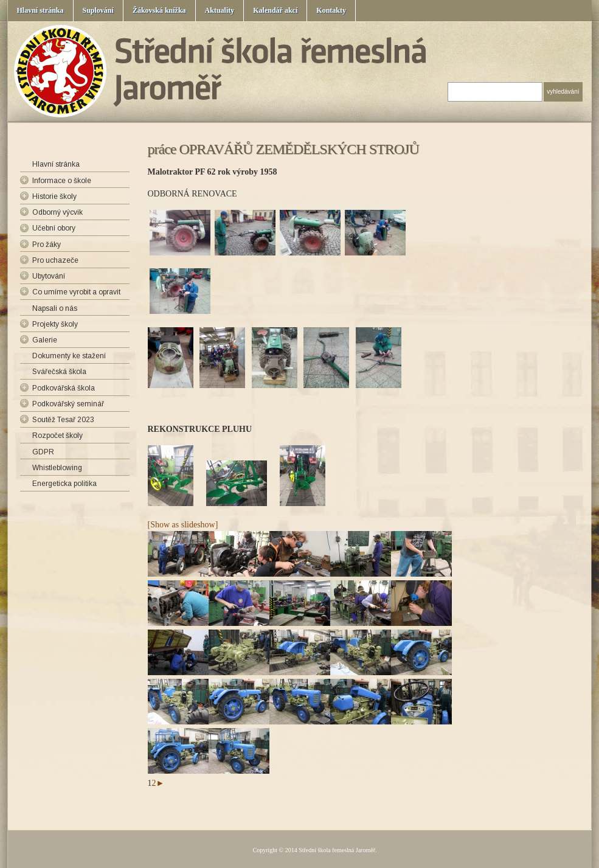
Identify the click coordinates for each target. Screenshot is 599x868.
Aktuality (220, 10)
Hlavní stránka (40, 10)
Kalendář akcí (275, 10)
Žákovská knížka (159, 10)
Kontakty (331, 10)
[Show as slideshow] (183, 525)
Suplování (98, 10)
